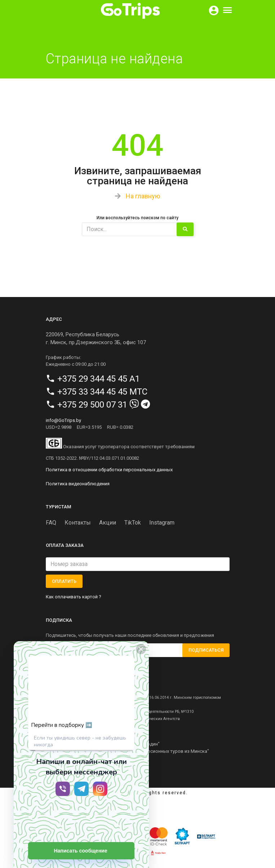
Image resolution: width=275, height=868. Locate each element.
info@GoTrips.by (63, 420)
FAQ (51, 523)
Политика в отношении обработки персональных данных (109, 470)
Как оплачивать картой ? (74, 597)
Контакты (78, 523)
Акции (108, 523)
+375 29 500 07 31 (92, 405)
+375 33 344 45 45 (92, 392)
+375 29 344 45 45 (92, 379)
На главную (143, 196)
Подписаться (206, 650)
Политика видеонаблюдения (78, 484)
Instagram (162, 523)
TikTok (133, 523)
